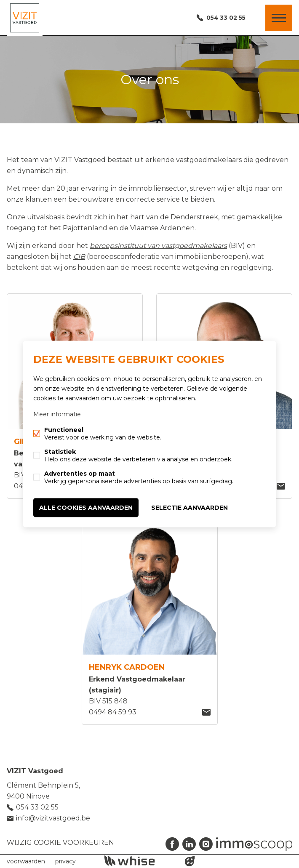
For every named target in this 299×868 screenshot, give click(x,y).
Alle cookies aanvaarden (86, 508)
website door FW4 (190, 861)
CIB (79, 257)
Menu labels (279, 18)
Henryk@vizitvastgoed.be (206, 712)
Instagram (206, 844)
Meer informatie (57, 414)
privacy (65, 861)
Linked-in (189, 844)
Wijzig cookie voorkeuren (60, 843)
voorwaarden (26, 861)
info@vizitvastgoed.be (53, 818)
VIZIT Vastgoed (35, 771)
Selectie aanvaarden (190, 508)
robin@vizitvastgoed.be (281, 486)
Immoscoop (254, 844)
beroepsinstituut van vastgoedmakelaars (158, 246)
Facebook (172, 844)
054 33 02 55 (225, 18)
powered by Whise (140, 861)
